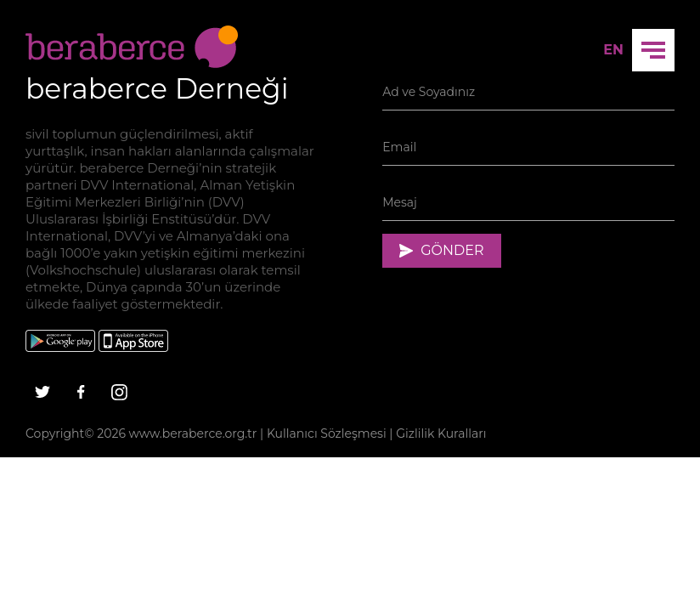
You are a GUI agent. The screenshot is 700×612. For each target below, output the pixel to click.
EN (613, 50)
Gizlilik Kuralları (441, 433)
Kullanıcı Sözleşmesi (327, 433)
